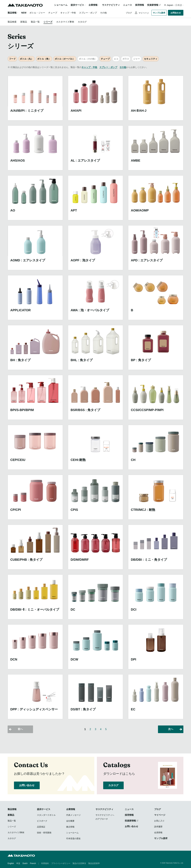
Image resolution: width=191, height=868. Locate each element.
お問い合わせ (27, 785)
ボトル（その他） (88, 59)
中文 (18, 863)
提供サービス (44, 809)
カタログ (82, 22)
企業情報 (71, 809)
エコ (116, 59)
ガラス (126, 59)
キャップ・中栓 (68, 13)
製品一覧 (35, 22)
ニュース (127, 5)
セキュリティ (151, 59)
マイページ (143, 13)
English (11, 863)
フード (12, 59)
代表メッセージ (73, 815)
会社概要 (70, 821)
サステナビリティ (111, 5)
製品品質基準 (94, 863)
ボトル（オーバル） (65, 59)
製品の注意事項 (79, 863)
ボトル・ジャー (37, 13)
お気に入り (159, 821)
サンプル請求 (159, 13)
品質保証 (41, 827)
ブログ (129, 13)
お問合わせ (176, 13)
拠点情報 (70, 827)
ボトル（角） (44, 59)
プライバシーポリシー (61, 863)
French (33, 863)
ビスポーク (42, 821)
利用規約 (45, 863)
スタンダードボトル (46, 815)
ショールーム (61, 5)
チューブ (53, 13)
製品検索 (12, 22)
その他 (103, 13)
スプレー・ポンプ (88, 13)
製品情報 (12, 13)
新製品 (24, 22)
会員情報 (158, 832)
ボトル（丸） (27, 59)
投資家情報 (153, 5)
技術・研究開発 (44, 833)
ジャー (137, 59)
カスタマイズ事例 (65, 22)
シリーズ (48, 22)
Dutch (25, 863)
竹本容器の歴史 (73, 839)
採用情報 (140, 5)
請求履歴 (158, 827)
